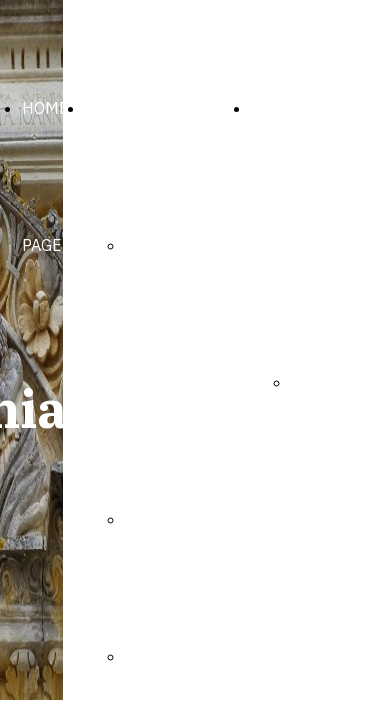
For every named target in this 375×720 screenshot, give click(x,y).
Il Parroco (161, 519)
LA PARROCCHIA (145, 108)
